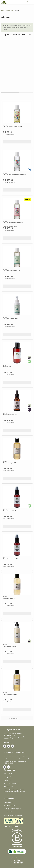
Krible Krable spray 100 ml (10, 319)
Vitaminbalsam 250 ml (9, 646)
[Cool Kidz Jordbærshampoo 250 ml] (17, 209)
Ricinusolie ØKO (7, 367)
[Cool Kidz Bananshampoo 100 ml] (17, 113)
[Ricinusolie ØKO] (17, 353)
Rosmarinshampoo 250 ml (10, 463)
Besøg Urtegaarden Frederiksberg (13, 815)
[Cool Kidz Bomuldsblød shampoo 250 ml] (17, 161)
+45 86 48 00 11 (10, 735)
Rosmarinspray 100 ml (9, 511)
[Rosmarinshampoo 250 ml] (17, 449)
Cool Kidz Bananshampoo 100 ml (12, 127)
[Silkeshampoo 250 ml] (17, 584)
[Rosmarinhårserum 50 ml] (17, 401)
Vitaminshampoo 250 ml (10, 694)
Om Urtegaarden (8, 802)
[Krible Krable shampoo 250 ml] (17, 257)
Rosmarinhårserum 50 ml (10, 415)
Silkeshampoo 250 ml (9, 598)
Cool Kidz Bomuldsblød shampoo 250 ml (14, 175)
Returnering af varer (9, 805)
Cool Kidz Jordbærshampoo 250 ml (13, 223)
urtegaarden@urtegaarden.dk (16, 737)
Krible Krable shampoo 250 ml (11, 271)
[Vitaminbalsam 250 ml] (17, 632)
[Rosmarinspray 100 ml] (17, 497)
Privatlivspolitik (8, 812)
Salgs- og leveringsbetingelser (12, 809)
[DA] (4, 2)
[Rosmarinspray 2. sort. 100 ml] (17, 545)
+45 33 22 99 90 (8, 763)
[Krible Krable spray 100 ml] (17, 305)
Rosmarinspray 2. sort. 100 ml (11, 559)
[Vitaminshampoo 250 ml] (17, 680)
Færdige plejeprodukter (7, 11)
